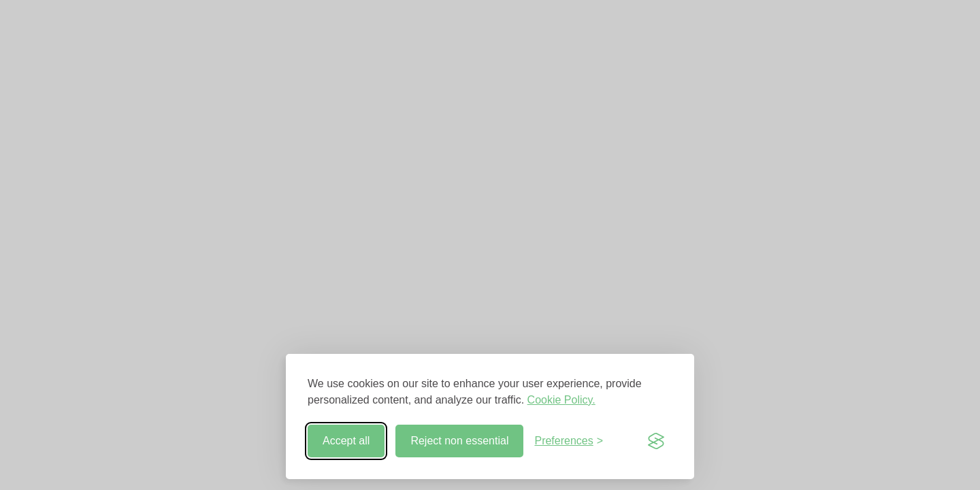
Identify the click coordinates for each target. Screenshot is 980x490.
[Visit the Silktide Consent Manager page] (656, 441)
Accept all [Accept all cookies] (346, 441)
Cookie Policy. (561, 400)
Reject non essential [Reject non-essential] (459, 441)
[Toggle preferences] (569, 441)
